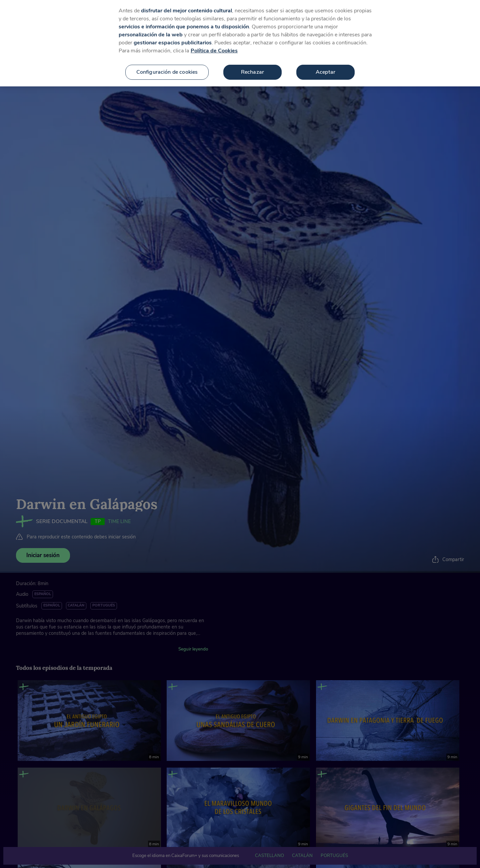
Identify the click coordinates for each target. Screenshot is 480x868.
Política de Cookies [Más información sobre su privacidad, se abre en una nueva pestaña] (214, 46)
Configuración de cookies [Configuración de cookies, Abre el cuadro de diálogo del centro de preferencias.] (167, 68)
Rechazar (252, 68)
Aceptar (325, 68)
